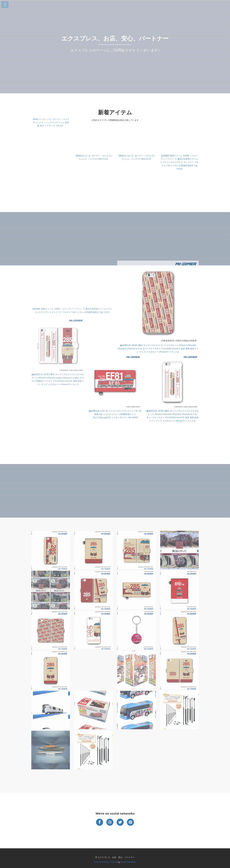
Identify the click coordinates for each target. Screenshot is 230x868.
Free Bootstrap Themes (106, 862)
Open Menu (5, 5)
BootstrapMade (128, 862)
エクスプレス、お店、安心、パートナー (115, 38)
